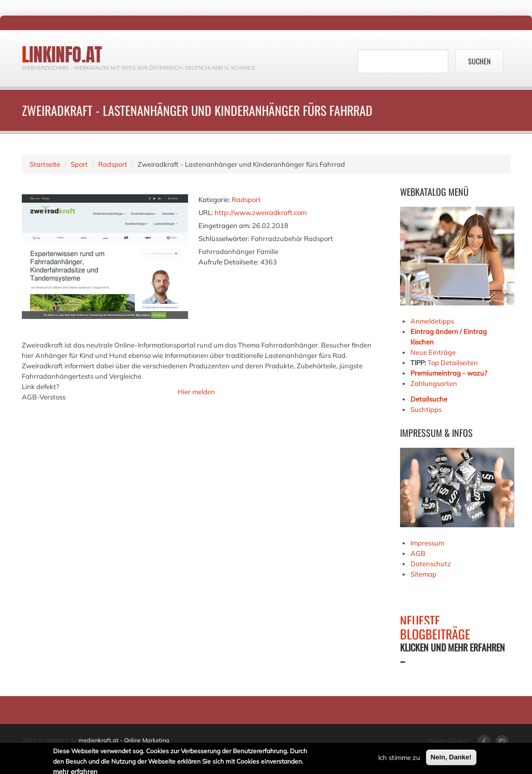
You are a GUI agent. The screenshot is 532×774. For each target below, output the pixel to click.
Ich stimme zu (399, 758)
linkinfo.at (62, 55)
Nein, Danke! (451, 758)
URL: (206, 212)
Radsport (113, 164)
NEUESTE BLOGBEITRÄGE (435, 627)
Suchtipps (426, 409)
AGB (418, 553)
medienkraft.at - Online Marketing (124, 740)
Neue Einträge (433, 352)
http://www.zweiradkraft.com (261, 212)
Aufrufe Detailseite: (229, 262)
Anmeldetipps (432, 321)
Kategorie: (214, 199)
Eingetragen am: (224, 225)
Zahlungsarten (434, 383)
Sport (79, 164)
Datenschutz (431, 564)
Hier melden (196, 392)
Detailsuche (429, 399)
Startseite (45, 164)
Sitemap (423, 574)
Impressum (427, 543)
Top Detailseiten (453, 363)
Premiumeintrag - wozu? (449, 373)
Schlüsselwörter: (224, 238)
